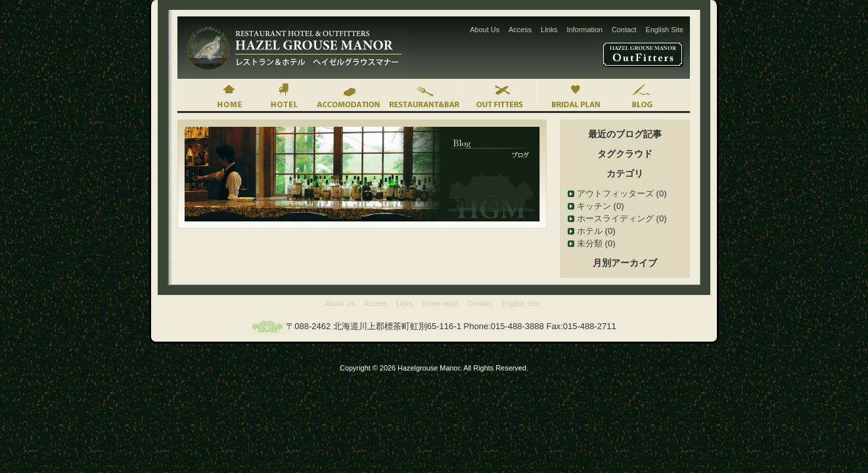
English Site (664, 30)
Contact (624, 30)
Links (549, 30)
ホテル (590, 231)
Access (520, 30)
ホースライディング (615, 218)
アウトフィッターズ (615, 193)
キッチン (594, 206)
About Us (485, 30)
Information (584, 30)
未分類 (590, 243)
